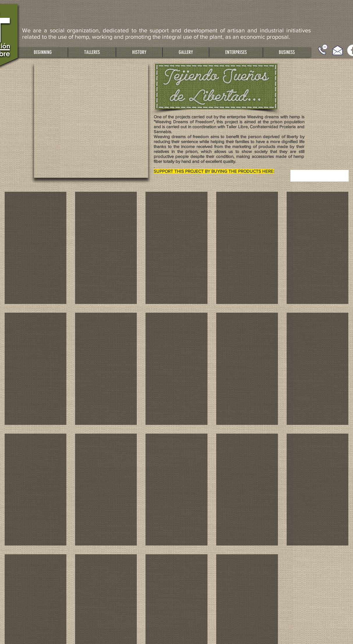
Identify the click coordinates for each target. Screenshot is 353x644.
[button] (92, 52)
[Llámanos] (323, 49)
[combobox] (320, 176)
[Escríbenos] (338, 50)
